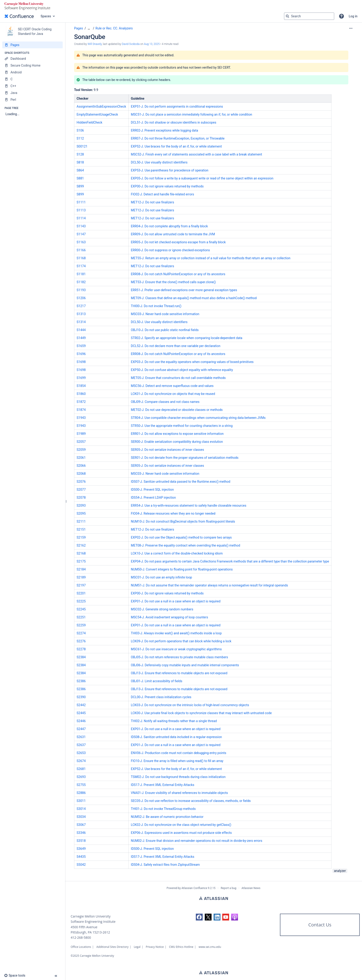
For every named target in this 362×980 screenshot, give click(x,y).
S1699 (81, 378)
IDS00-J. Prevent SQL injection (152, 490)
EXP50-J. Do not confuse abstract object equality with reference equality (182, 370)
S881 (80, 178)
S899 (80, 186)
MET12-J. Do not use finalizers (153, 202)
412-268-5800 (81, 937)
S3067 (81, 825)
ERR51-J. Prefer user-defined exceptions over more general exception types (184, 290)
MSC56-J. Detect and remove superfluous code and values (172, 386)
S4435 (81, 857)
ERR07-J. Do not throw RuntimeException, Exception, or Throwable (178, 138)
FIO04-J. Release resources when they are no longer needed (173, 513)
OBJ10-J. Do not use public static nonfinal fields (165, 330)
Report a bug (228, 888)
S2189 (81, 577)
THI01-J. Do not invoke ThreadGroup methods (163, 809)
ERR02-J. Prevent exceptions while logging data (164, 130)
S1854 (81, 386)
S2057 (81, 442)
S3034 (81, 817)
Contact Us (320, 925)
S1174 (81, 266)
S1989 (81, 434)
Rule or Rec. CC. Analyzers (114, 28)
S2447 (81, 729)
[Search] (287, 16)
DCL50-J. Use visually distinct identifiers (159, 162)
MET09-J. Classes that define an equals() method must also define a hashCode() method (194, 298)
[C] (32, 79)
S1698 (81, 362)
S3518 (81, 841)
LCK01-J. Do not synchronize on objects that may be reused (173, 394)
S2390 (81, 697)
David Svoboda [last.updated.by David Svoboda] (131, 44)
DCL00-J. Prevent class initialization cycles (161, 697)
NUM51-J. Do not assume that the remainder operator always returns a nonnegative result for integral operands (209, 585)
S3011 (81, 801)
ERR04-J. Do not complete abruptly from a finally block (169, 226)
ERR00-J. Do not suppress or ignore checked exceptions (170, 250)
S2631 (81, 737)
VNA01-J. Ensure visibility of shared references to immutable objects (179, 793)
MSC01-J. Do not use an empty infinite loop (161, 577)
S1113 (81, 210)
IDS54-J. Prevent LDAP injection (153, 498)
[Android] (32, 72)
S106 (80, 130)
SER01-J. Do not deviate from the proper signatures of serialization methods (185, 458)
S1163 (81, 242)
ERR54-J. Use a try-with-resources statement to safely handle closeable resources (189, 506)
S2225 (81, 601)
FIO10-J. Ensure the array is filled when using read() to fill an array (177, 761)
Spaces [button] (46, 16)
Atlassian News (251, 888)
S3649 (81, 849)
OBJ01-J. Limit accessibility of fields (157, 681)
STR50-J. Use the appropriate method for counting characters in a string (182, 426)
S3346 (81, 833)
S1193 (81, 290)
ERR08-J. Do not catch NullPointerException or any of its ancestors (178, 274)
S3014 (81, 809)
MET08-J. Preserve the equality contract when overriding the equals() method (185, 545)
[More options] (351, 28)
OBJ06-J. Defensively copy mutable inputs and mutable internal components (185, 665)
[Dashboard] (32, 59)
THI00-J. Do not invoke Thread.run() (156, 306)
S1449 (81, 338)
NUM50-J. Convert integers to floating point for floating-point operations (182, 569)
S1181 (81, 274)
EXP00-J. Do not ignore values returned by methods (167, 186)
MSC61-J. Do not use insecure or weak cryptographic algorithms (176, 649)
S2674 (81, 761)
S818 (80, 162)
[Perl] (32, 100)
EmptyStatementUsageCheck (97, 114)
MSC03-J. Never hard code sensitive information (165, 314)
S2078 (81, 498)
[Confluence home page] (19, 16)
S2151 (81, 529)
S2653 (81, 753)
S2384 (81, 657)
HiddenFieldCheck (89, 122)
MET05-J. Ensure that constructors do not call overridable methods (178, 378)
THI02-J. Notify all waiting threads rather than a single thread (174, 721)
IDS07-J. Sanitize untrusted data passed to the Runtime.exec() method (181, 482)
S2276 (81, 641)
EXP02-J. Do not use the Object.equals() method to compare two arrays (181, 537)
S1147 (81, 234)
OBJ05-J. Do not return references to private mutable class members (179, 657)
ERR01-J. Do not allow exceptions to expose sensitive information (177, 434)
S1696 (81, 354)
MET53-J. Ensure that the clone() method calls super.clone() (173, 282)
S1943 (81, 418)
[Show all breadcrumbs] (89, 28)
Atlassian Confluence (194, 888)
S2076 (81, 482)
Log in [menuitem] (353, 16)
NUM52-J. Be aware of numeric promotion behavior (167, 817)
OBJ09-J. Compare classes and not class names (165, 402)
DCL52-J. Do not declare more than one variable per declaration (176, 346)
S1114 (81, 218)
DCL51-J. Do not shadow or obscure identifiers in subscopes (174, 122)
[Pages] (32, 45)
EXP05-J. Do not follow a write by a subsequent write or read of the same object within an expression (202, 178)
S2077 (81, 490)
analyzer (340, 871)
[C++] (32, 86)
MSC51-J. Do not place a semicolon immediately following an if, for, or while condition (191, 114)
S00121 (82, 146)
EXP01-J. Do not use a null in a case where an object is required (176, 601)
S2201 (81, 593)
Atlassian (213, 898)
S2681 (81, 769)
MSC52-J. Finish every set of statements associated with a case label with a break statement (197, 154)
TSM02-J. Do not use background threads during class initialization (178, 777)
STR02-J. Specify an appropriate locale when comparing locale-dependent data (187, 338)
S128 (80, 154)
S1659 (81, 346)
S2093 (81, 506)
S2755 (81, 785)
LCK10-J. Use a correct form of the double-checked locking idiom (177, 553)
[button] (341, 16)
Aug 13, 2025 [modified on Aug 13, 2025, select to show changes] (152, 44)
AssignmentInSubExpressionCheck (101, 106)
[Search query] (309, 16)
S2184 (81, 569)
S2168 (81, 553)
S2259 (81, 625)
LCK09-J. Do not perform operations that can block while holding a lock (181, 641)
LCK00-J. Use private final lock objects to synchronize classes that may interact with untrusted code (201, 713)
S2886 (81, 793)
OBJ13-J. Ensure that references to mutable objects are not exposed (179, 673)
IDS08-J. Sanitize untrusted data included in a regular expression (176, 737)
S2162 (81, 545)
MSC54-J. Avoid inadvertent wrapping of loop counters (169, 617)
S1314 (81, 322)
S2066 (81, 466)
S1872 (81, 402)
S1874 (81, 410)
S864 (80, 170)
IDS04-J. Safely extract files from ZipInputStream (165, 865)
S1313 (81, 314)
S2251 (81, 617)
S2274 (81, 633)
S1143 (81, 226)
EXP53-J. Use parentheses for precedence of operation (170, 170)
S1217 (81, 306)
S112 (80, 138)
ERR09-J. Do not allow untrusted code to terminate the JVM (173, 234)
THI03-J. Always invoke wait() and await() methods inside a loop (176, 633)
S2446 (81, 721)
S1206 (81, 298)
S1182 (81, 282)
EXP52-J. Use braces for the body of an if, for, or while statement (176, 146)
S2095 (81, 513)
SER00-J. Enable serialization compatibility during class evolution (177, 442)
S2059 (81, 450)
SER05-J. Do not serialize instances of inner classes (167, 450)
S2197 (81, 585)
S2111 (81, 521)
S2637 (81, 745)
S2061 (81, 458)
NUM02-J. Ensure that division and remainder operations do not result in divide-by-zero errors (197, 841)
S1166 (81, 250)
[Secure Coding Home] (32, 65)
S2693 (81, 777)
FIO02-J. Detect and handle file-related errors (162, 194)
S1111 (81, 202)
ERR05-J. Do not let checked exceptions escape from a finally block (178, 242)
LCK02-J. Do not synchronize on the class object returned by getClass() (181, 825)
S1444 (81, 330)
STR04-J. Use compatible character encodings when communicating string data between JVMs (198, 418)
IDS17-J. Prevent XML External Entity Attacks (163, 785)
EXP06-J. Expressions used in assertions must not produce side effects (181, 833)
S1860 (81, 394)
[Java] (32, 93)
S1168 (81, 258)
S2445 (81, 713)
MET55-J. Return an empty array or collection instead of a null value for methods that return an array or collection (211, 258)
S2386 (81, 681)
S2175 (81, 561)
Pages (79, 28)
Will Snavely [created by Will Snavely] (95, 44)
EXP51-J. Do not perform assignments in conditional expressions (177, 106)
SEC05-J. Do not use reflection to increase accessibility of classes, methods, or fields (191, 801)
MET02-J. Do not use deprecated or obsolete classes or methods (177, 410)
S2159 (81, 537)
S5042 (81, 865)
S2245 (81, 609)
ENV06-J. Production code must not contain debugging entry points (178, 753)
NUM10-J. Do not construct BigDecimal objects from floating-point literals (183, 521)
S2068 (81, 474)
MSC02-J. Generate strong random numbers (162, 609)
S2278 (81, 649)
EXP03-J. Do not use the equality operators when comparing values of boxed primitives (192, 362)
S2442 (81, 705)
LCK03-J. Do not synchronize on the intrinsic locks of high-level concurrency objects (190, 705)
